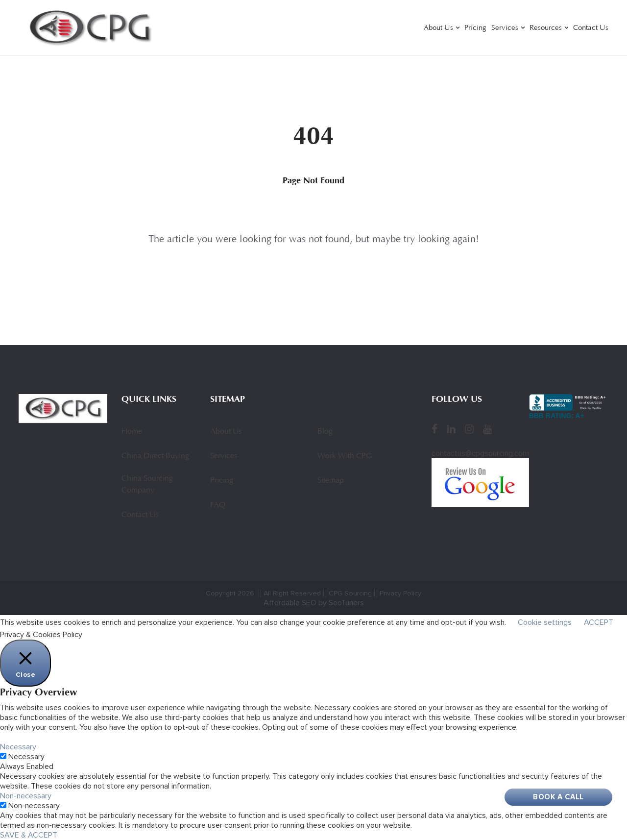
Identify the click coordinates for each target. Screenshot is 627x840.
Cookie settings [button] (545, 622)
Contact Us (591, 28)
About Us (438, 28)
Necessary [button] (18, 747)
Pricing (475, 28)
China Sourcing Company (147, 485)
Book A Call (558, 797)
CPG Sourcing (350, 593)
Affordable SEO (290, 603)
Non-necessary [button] (26, 796)
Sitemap (331, 481)
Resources (546, 28)
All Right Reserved (292, 593)
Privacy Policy (400, 593)
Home (132, 432)
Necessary (26, 757)
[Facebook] (434, 429)
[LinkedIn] (451, 429)
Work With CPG (345, 456)
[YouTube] (487, 429)
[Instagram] (469, 429)
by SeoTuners (341, 603)
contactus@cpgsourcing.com (480, 453)
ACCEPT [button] (599, 622)
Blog (325, 432)
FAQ (218, 505)
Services (505, 28)
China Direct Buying (155, 456)
